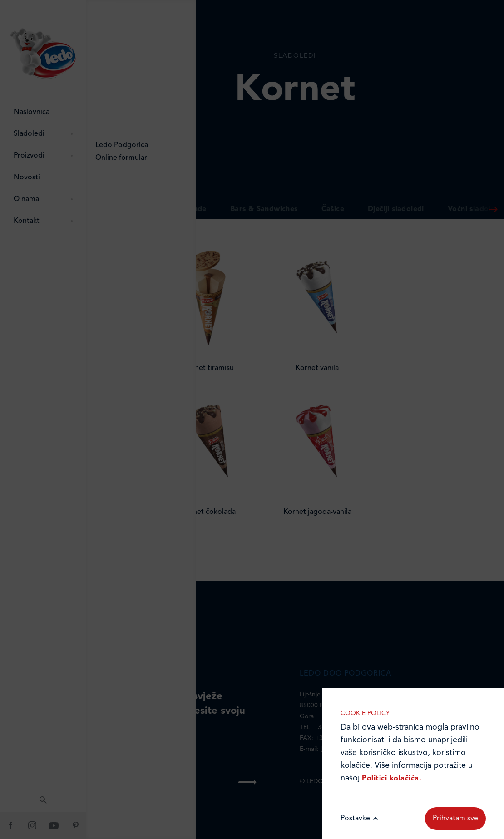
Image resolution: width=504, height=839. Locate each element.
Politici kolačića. (392, 779)
